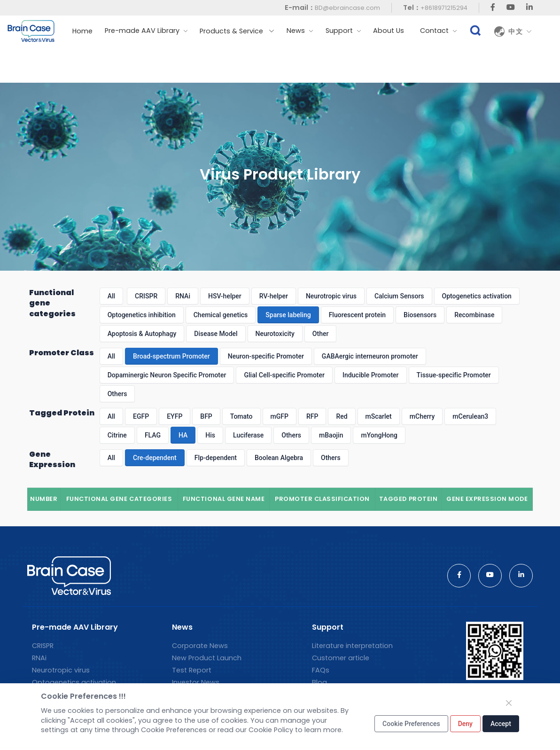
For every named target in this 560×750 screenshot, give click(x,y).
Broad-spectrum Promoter (171, 356)
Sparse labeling (288, 315)
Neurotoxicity (275, 334)
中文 (520, 31)
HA (183, 435)
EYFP (175, 416)
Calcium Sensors (399, 296)
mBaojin (331, 435)
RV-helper (274, 296)
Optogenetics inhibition (142, 315)
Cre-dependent (155, 458)
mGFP (280, 416)
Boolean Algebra (279, 458)
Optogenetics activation (477, 296)
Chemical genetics (221, 315)
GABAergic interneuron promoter (370, 356)
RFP (312, 416)
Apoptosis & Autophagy (142, 334)
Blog (319, 682)
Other (321, 334)
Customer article (341, 658)
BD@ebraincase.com (347, 8)
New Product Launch (207, 658)
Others (117, 394)
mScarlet (379, 416)
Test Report (192, 670)
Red (342, 416)
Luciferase (248, 435)
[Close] (509, 703)
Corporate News (200, 646)
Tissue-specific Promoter (454, 375)
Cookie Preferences (411, 724)
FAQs (321, 670)
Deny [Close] (465, 724)
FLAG (153, 435)
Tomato (241, 416)
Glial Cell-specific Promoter (284, 375)
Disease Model (216, 334)
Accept (501, 724)
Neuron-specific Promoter (266, 356)
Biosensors (420, 315)
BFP (206, 416)
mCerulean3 (470, 416)
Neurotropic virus (331, 296)
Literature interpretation (352, 646)
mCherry (422, 416)
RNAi (183, 296)
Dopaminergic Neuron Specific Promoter (167, 375)
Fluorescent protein (357, 315)
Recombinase (474, 315)
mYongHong (379, 435)
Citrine (117, 435)
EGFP (141, 416)
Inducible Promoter (371, 375)
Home (82, 31)
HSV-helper (225, 296)
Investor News (196, 682)
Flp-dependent (216, 458)
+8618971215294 (444, 8)
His (210, 435)
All (111, 296)
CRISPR (146, 296)
